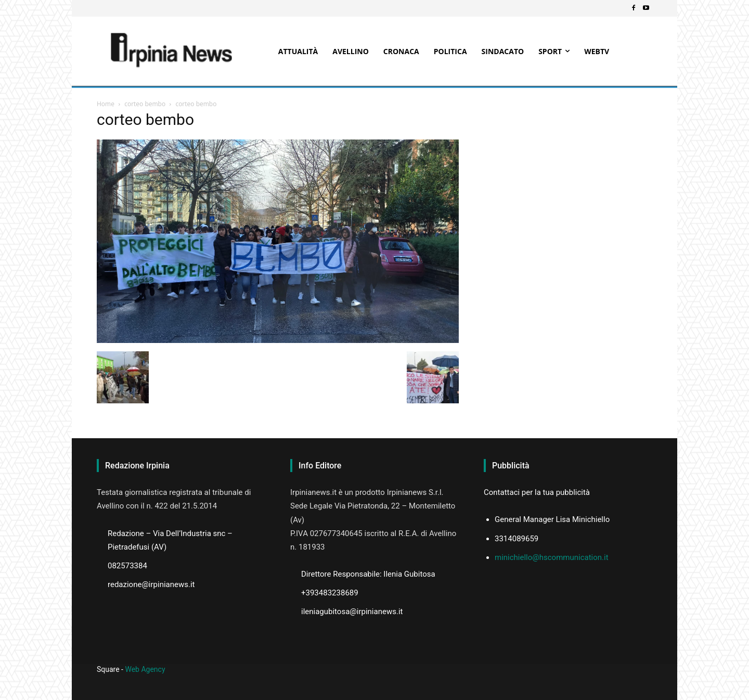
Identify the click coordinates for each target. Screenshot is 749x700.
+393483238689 (330, 593)
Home (106, 104)
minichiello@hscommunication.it (552, 557)
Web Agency (145, 669)
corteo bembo (145, 104)
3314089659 (516, 539)
